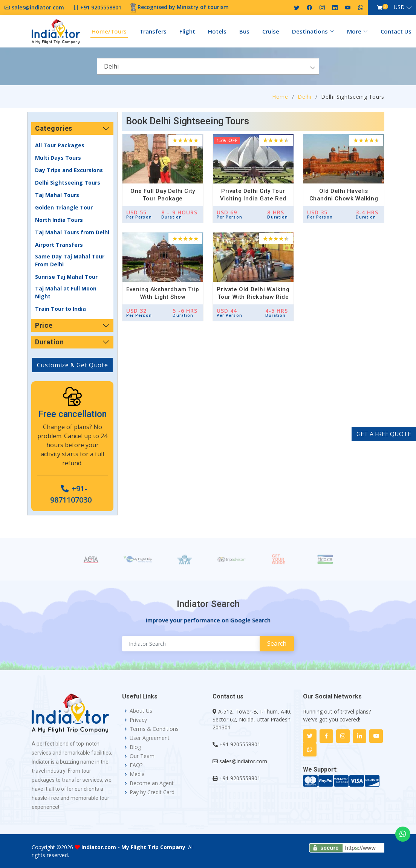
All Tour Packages (60, 145)
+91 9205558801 (240, 744)
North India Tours (59, 220)
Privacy (138, 720)
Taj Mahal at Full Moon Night (66, 292)
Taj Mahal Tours (57, 195)
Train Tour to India (60, 309)
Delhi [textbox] (111, 66)
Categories (54, 128)
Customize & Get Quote (72, 365)
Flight (187, 31)
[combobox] (208, 66)
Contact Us (396, 31)
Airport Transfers (59, 245)
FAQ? (136, 765)
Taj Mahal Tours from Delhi (72, 232)
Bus (244, 31)
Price (44, 325)
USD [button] (399, 7)
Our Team (142, 756)
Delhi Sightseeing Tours (68, 183)
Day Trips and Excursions (69, 170)
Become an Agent (152, 783)
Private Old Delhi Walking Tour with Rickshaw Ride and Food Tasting (253, 297)
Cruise (271, 31)
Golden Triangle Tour (64, 207)
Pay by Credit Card (152, 792)
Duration (50, 342)
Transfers (153, 31)
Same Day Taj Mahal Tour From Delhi (70, 260)
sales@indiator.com (243, 761)
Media (137, 774)
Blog (135, 747)
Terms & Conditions (154, 729)
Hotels (217, 31)
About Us (141, 711)
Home (280, 97)
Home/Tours (109, 31)
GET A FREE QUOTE (384, 434)
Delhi (304, 97)
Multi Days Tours (58, 158)
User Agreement (150, 738)
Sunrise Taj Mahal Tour (66, 277)
